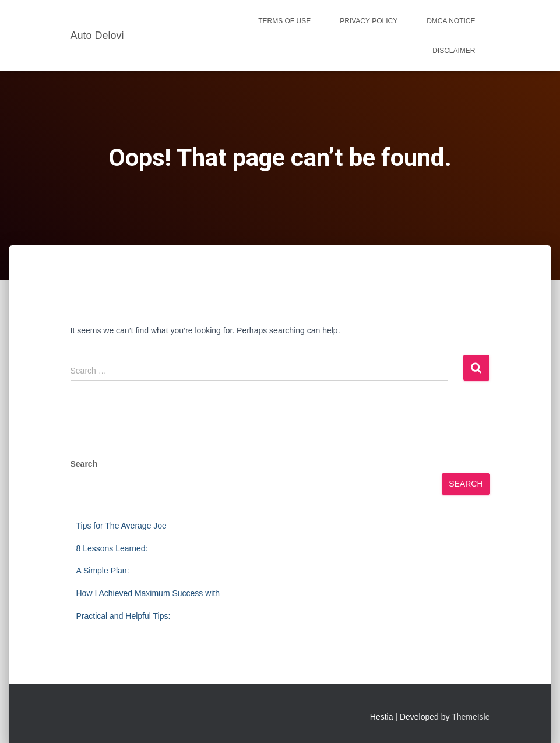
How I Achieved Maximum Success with (148, 593)
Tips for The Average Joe (121, 526)
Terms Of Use (284, 21)
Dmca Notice (451, 21)
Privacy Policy (369, 21)
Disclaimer (454, 51)
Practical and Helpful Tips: (124, 616)
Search (84, 464)
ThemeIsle (471, 717)
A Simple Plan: (103, 571)
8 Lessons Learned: (112, 548)
